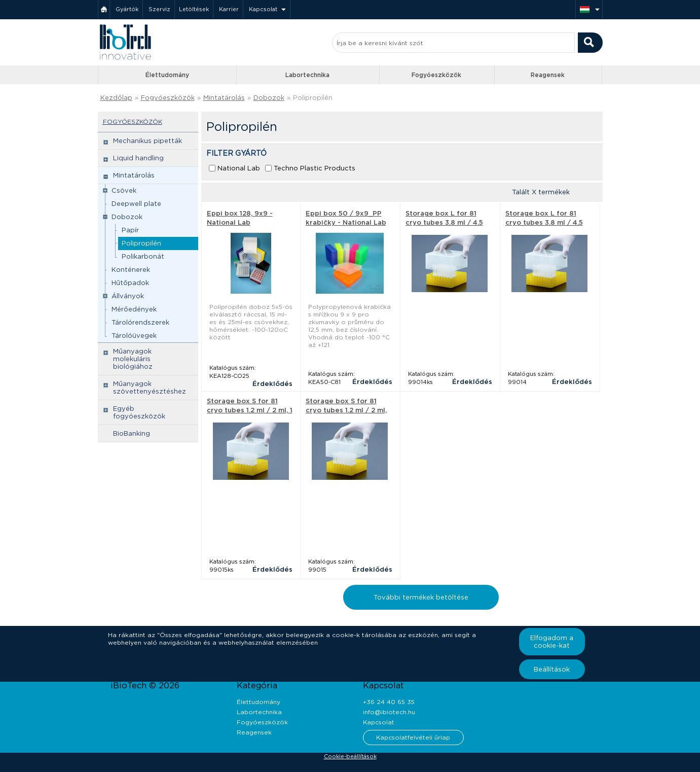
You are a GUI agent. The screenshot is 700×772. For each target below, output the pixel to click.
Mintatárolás (224, 98)
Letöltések (194, 9)
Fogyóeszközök (436, 75)
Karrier (229, 9)
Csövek (124, 190)
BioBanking (132, 433)
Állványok (128, 296)
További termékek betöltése (421, 597)
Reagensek (548, 75)
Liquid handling (138, 158)
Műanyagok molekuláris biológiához (133, 359)
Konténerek (131, 270)
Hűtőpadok (130, 283)
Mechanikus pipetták (148, 141)
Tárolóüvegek (134, 336)
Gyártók (127, 9)
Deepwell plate (136, 204)
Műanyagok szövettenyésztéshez (150, 388)
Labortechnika (307, 75)
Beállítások (552, 669)
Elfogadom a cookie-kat (552, 642)
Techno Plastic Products (315, 168)
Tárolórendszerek (140, 322)
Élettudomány (167, 75)
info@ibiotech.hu (389, 712)
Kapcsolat (263, 9)
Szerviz (159, 9)
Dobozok (269, 98)
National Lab (239, 168)
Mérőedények (134, 309)
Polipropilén (313, 98)
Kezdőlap (116, 98)
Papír (130, 230)
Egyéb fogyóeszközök (139, 412)
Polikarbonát (143, 256)
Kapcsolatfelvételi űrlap (413, 737)
